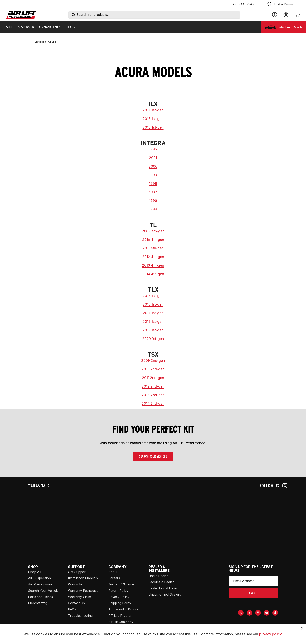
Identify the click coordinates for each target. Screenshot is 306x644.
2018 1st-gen (153, 322)
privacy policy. (271, 634)
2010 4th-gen (153, 240)
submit (253, 593)
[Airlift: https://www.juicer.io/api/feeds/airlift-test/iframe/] (161, 520)
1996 (153, 201)
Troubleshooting (80, 616)
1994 (153, 209)
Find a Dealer (158, 576)
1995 (153, 149)
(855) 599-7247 (242, 4)
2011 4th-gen (153, 248)
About (113, 572)
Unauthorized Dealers (165, 594)
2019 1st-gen (153, 330)
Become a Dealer (161, 582)
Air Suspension (39, 578)
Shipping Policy (120, 603)
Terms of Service (121, 584)
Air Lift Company (121, 622)
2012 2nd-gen (153, 386)
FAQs (72, 609)
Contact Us (76, 603)
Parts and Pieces (40, 597)
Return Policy (118, 591)
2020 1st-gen (153, 339)
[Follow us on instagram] (274, 486)
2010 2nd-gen (153, 369)
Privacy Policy (119, 597)
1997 (153, 192)
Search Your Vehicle (153, 456)
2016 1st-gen (153, 304)
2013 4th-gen (153, 265)
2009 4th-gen (153, 231)
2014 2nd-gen (153, 403)
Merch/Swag (38, 603)
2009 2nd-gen (153, 361)
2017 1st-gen (153, 313)
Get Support (77, 572)
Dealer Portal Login (163, 588)
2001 (153, 158)
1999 (153, 175)
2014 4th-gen (153, 274)
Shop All (35, 572)
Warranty (75, 584)
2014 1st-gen (153, 110)
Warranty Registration (84, 591)
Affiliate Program (121, 616)
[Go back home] (21, 15)
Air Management (40, 584)
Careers (114, 578)
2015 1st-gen (153, 119)
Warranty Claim (80, 597)
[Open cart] (297, 15)
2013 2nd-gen (153, 395)
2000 (153, 166)
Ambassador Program (125, 609)
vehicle (39, 42)
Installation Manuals (83, 578)
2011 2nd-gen (153, 378)
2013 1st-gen (153, 127)
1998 (153, 183)
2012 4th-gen (153, 257)
